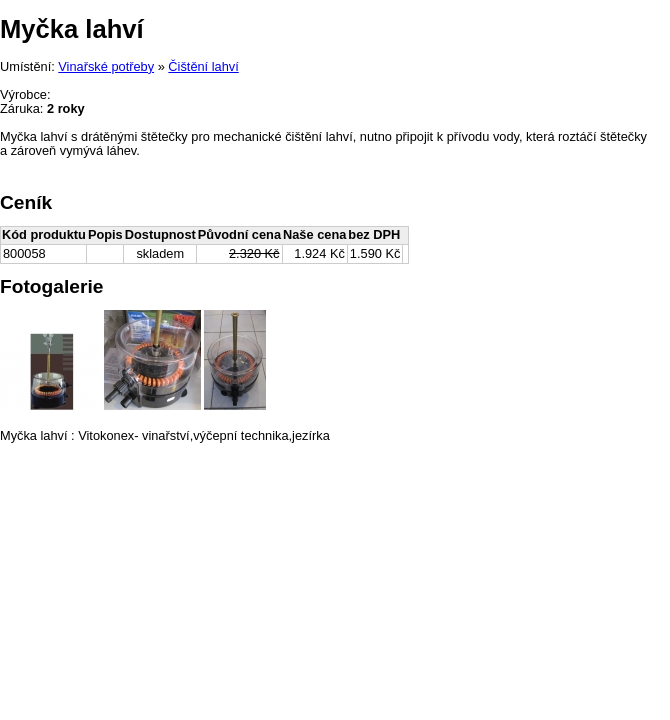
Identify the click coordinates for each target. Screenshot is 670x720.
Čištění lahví (203, 66)
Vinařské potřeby (106, 66)
